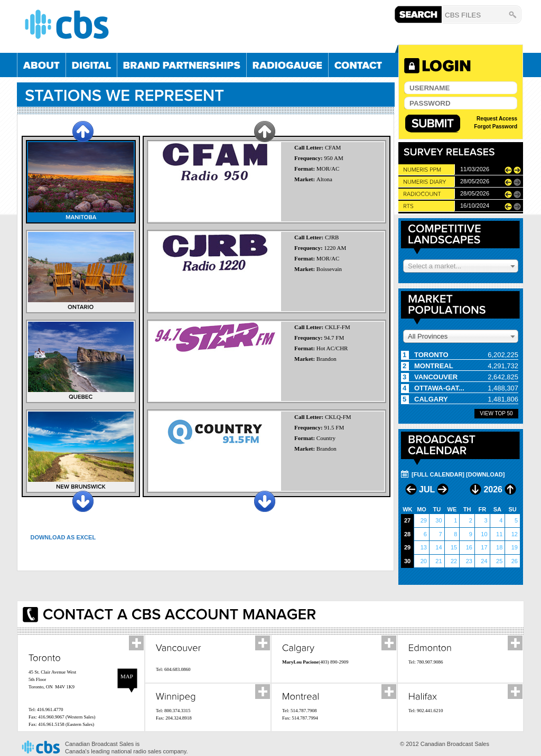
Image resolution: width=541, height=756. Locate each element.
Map (127, 676)
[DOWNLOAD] (485, 474)
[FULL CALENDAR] (438, 474)
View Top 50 (496, 413)
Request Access (497, 119)
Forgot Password (496, 127)
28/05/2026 (475, 181)
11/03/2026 (475, 169)
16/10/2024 (475, 206)
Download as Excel (63, 537)
